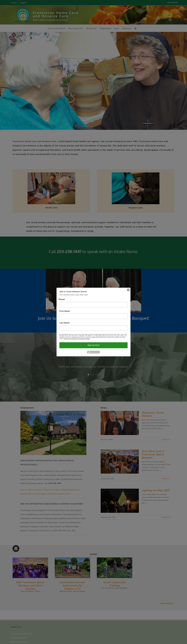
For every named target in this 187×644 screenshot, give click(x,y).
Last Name (64, 323)
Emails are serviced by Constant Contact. (77, 339)
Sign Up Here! (94, 345)
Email (62, 299)
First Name (65, 311)
